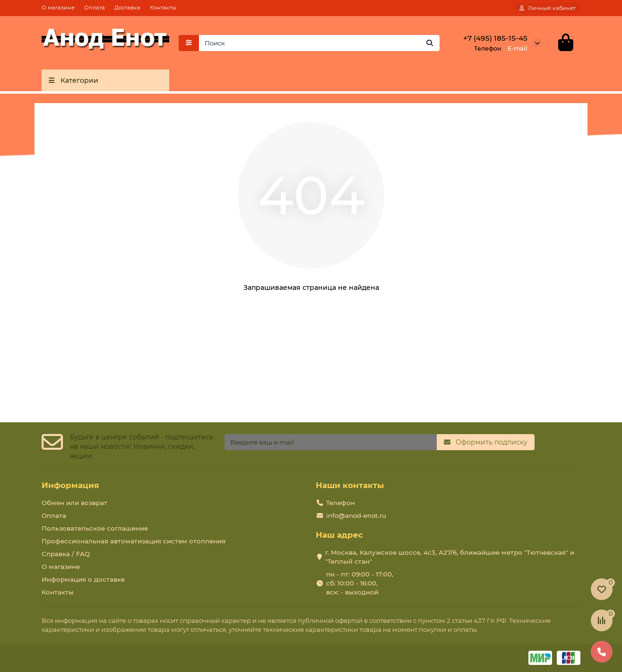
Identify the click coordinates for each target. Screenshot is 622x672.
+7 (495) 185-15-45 (495, 38)
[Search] (319, 43)
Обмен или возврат (74, 503)
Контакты (163, 8)
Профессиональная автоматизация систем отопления (134, 541)
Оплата (95, 8)
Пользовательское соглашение (95, 528)
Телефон (341, 503)
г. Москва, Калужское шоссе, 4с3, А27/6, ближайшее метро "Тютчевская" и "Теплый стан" (450, 557)
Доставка (127, 8)
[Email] (331, 442)
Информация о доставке (83, 579)
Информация (70, 485)
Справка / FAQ (66, 554)
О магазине (58, 8)
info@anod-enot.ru (356, 515)
